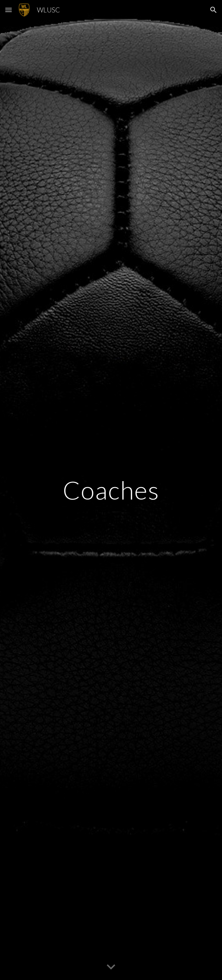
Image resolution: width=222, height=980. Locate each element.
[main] (111, 490)
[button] (9, 10)
